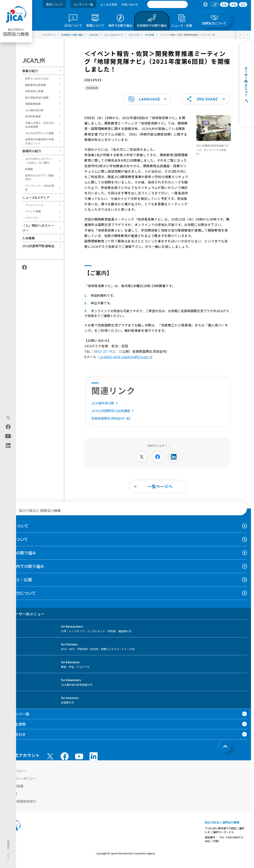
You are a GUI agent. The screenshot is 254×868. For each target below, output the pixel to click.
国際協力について (20, 598)
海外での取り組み (20, 558)
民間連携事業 (33, 104)
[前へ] (240, 35)
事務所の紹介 (32, 151)
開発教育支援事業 (36, 85)
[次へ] (247, 35)
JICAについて (16, 531)
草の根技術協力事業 (37, 98)
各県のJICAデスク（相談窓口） (39, 177)
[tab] (205, 5)
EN (224, 5)
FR (234, 5)
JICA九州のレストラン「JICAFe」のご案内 (38, 161)
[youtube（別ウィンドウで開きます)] (8, 436)
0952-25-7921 (105, 357)
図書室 (29, 169)
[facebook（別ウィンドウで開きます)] (8, 427)
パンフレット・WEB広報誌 (40, 188)
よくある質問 (109, 4)
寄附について (54, 4)
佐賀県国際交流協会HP (111, 423)
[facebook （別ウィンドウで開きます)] (65, 762)
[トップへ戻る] (225, 752)
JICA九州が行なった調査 (39, 133)
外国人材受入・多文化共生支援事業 (39, 125)
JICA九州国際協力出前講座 (113, 416)
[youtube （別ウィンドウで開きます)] (79, 762)
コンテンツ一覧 (83, 4)
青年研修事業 (33, 116)
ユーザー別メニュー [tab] (24, 619)
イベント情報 (33, 211)
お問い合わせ (130, 4)
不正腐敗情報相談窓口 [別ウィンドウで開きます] (20, 806)
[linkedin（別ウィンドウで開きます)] (8, 445)
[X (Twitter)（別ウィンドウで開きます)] (8, 417)
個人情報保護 (14, 791)
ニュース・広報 (18, 585)
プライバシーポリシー (20, 784)
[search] (167, 4)
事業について (16, 544)
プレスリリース (34, 205)
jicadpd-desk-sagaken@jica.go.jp (126, 362)
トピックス (32, 218)
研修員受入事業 (34, 91)
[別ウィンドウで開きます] (142, 462)
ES (243, 5)
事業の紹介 (30, 71)
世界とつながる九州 (37, 78)
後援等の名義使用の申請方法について (39, 141)
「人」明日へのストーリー (38, 228)
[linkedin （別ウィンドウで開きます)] (94, 762)
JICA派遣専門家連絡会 (38, 246)
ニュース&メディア (36, 197)
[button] (147, 104)
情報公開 (10, 799)
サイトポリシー (15, 776)
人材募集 (29, 238)
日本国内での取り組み (24, 571)
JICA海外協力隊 (34, 110)
